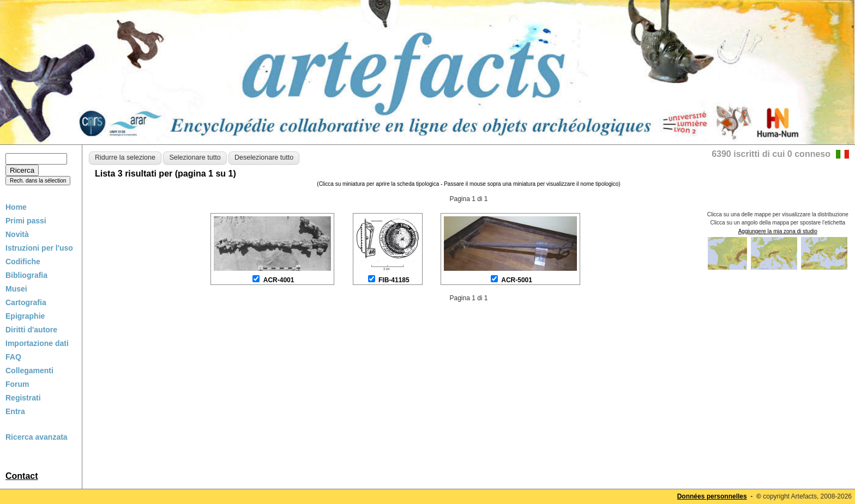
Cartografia (26, 302)
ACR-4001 (279, 280)
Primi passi (26, 221)
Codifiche (23, 262)
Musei (16, 289)
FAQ (13, 357)
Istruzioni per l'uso (39, 248)
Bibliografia (26, 275)
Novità (17, 234)
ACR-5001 (517, 280)
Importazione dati (37, 343)
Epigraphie (25, 316)
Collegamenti (29, 371)
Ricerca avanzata (37, 437)
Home (16, 207)
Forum (17, 384)
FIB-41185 (394, 280)
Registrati (23, 398)
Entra (15, 411)
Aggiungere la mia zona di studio (778, 231)
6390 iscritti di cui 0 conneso (771, 154)
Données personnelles (712, 496)
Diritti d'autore (31, 330)
